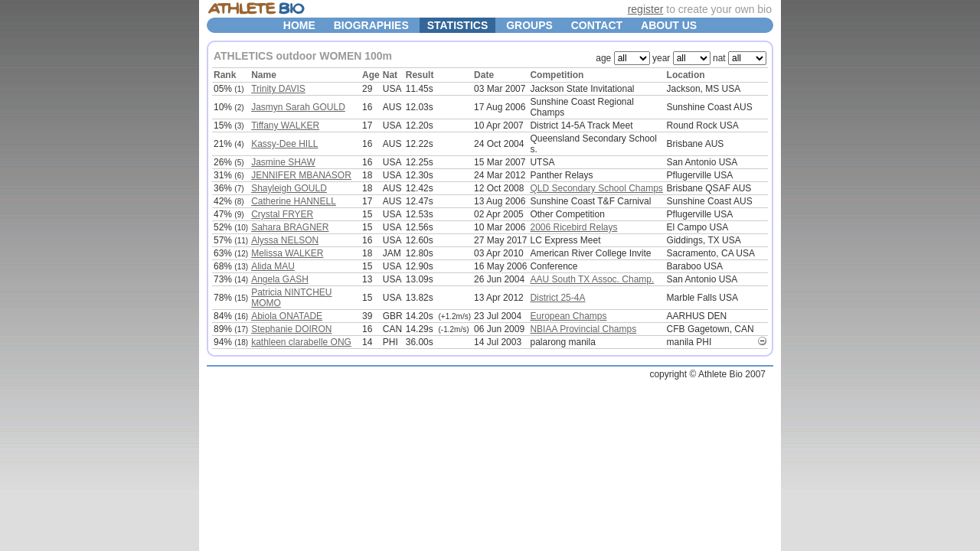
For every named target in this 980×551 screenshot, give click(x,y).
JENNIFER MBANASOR (301, 175)
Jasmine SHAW (283, 162)
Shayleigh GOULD (289, 188)
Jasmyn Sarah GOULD (298, 107)
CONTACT (597, 25)
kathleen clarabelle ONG (301, 342)
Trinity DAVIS (278, 89)
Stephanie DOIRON (291, 329)
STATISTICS (458, 25)
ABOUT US (669, 25)
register (646, 9)
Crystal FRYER (282, 214)
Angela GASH (280, 279)
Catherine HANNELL (294, 201)
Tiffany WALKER (285, 126)
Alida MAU (273, 266)
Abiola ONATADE (287, 316)
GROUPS (529, 25)
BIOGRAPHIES (371, 25)
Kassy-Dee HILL (284, 144)
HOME (299, 25)
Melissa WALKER (287, 253)
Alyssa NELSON (285, 240)
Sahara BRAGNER (290, 227)
